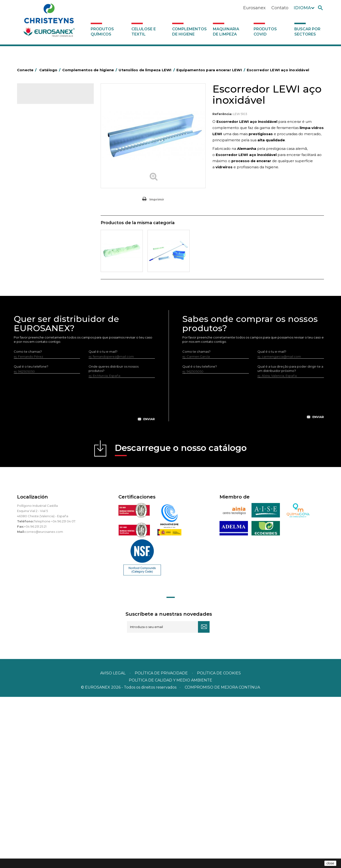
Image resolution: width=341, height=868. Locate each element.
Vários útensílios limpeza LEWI (53, 329)
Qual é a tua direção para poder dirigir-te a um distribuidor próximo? (290, 540)
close (330, 863)
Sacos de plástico (40, 158)
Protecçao (34, 261)
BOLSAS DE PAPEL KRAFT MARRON (54, 165)
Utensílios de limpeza (43, 283)
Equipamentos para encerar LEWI (56, 337)
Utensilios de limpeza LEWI (47, 290)
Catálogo (39, 97)
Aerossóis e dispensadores (47, 136)
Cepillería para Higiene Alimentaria (53, 217)
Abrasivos (33, 129)
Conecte (28, 70)
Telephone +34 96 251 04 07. (55, 692)
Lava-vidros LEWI (43, 306)
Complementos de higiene (189, 32)
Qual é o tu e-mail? (103, 523)
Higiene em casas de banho (48, 231)
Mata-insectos (37, 239)
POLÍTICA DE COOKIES (219, 844)
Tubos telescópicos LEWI (49, 321)
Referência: (222, 114)
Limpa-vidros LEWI (44, 298)
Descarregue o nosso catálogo (181, 621)
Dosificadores (37, 375)
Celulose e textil (144, 32)
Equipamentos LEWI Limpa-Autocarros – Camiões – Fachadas (54, 348)
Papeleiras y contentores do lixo (51, 187)
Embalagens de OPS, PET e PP (50, 202)
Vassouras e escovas (42, 209)
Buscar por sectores (307, 32)
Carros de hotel (38, 173)
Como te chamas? (28, 523)
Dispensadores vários (43, 382)
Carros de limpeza (40, 180)
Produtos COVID (265, 32)
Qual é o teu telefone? (31, 538)
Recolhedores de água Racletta (51, 268)
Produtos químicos (102, 32)
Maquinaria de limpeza (226, 32)
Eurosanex (254, 8)
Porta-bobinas (37, 253)
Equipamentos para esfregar (48, 195)
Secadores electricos (43, 275)
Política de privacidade (161, 844)
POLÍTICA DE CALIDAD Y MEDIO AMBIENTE (170, 851)
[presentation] (84, 574)
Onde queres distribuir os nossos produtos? (114, 540)
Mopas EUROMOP (40, 246)
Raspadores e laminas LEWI (51, 313)
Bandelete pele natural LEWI (52, 360)
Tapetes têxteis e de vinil (45, 224)
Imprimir (157, 199)
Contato (280, 8)
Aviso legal (113, 844)
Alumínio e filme (38, 143)
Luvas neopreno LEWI (47, 367)
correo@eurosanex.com (44, 703)
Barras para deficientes (44, 151)
